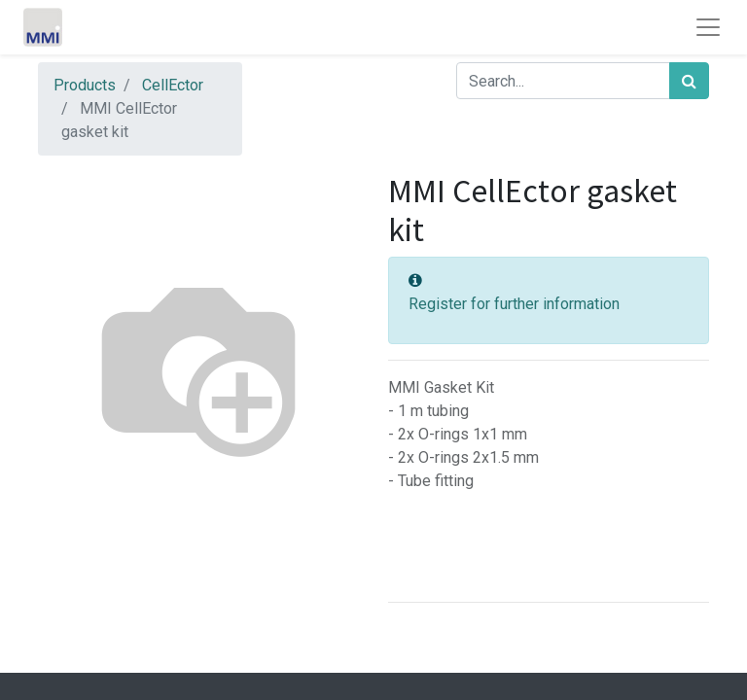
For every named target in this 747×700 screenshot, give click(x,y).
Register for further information (514, 304)
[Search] (689, 81)
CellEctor (173, 85)
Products (85, 85)
